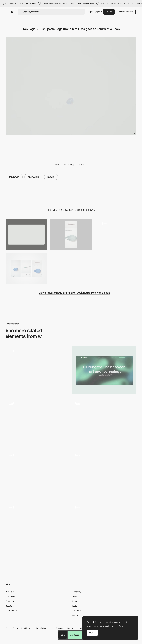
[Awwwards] (12, 12)
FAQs (75, 606)
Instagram (71, 628)
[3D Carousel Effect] (38, 420)
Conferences (11, 611)
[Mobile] (71, 235)
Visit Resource (76, 635)
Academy (77, 592)
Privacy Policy (40, 628)
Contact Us (77, 615)
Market (76, 601)
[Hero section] (104, 370)
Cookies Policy (12, 628)
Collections (10, 596)
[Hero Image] (104, 423)
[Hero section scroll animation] (104, 475)
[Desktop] (26, 235)
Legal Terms (26, 628)
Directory (10, 606)
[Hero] (38, 527)
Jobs (74, 596)
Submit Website (126, 12)
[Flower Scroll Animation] (38, 370)
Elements (10, 601)
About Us (76, 611)
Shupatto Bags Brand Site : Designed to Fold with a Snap (81, 29)
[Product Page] (116, 235)
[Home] (38, 475)
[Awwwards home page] (63, 635)
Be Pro (109, 12)
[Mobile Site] (26, 269)
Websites (10, 592)
